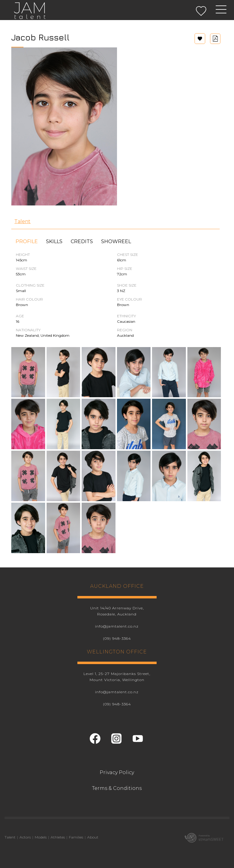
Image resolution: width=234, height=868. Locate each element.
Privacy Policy (117, 772)
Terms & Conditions (117, 788)
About (93, 837)
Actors (25, 837)
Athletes (58, 837)
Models (41, 837)
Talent (22, 221)
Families (76, 837)
